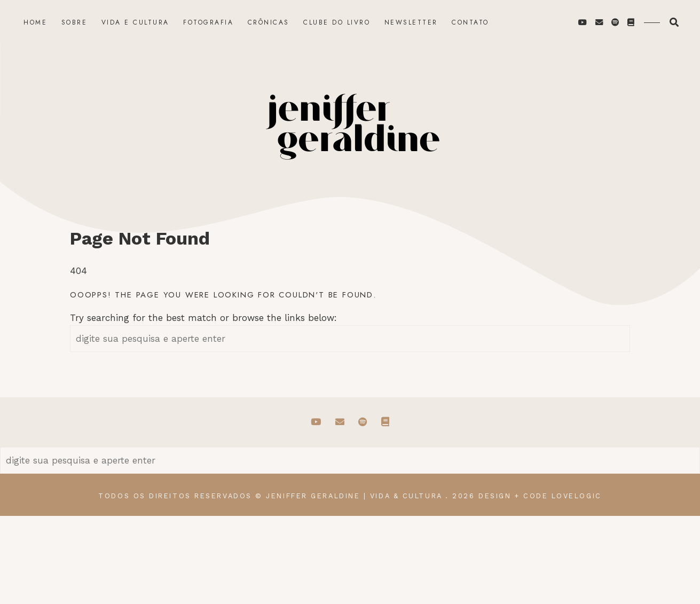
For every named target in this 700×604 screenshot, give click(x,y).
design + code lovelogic (540, 496)
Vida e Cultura (135, 22)
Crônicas (269, 22)
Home (35, 22)
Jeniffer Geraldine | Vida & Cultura (354, 496)
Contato (470, 22)
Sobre (74, 22)
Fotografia (208, 22)
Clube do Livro (337, 22)
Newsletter (411, 22)
